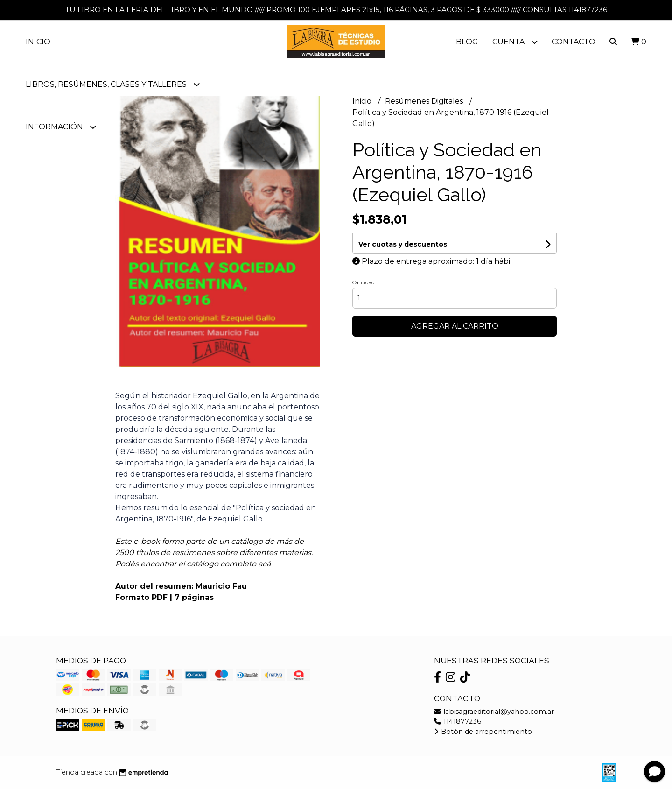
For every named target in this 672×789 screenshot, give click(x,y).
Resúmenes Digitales (425, 101)
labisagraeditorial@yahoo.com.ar (494, 712)
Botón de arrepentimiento (483, 732)
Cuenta (515, 42)
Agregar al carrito (455, 326)
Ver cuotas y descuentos (403, 244)
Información (61, 127)
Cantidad (364, 282)
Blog (467, 42)
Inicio (38, 42)
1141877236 (458, 721)
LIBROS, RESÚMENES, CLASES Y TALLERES (113, 84)
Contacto (574, 42)
